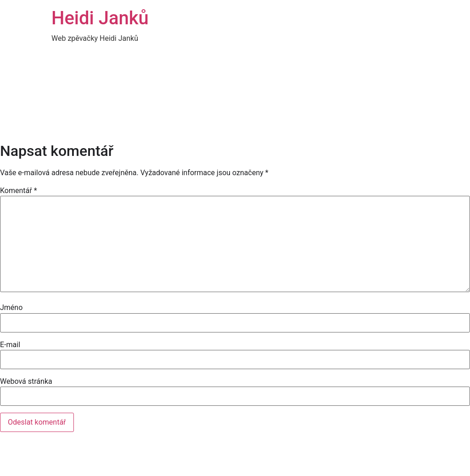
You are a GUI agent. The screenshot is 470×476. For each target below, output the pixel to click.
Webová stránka (26, 382)
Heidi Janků (100, 18)
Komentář (19, 191)
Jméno (11, 308)
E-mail (10, 345)
